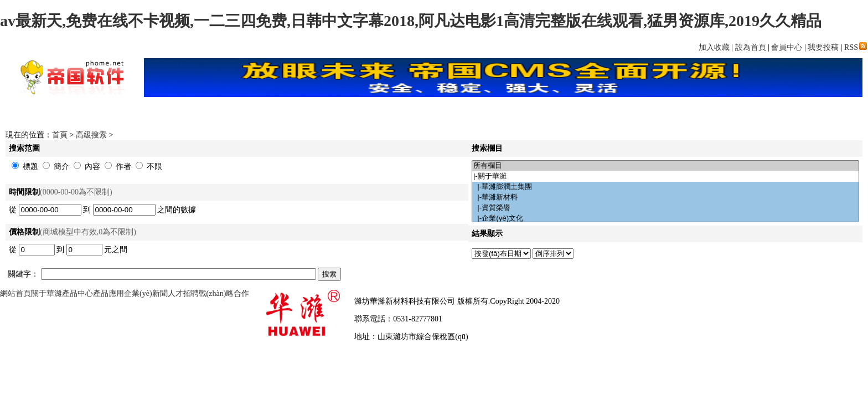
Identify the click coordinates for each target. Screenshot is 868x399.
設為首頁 (751, 47)
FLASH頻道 (492, 113)
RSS (856, 47)
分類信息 (675, 113)
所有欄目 (665, 166)
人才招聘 (183, 293)
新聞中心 (249, 113)
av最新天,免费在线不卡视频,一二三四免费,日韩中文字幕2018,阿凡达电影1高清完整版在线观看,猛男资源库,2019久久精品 (411, 21)
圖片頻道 (553, 113)
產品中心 (77, 293)
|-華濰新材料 (665, 198)
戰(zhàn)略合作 (224, 293)
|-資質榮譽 (665, 208)
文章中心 (614, 113)
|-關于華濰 (665, 177)
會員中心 (787, 47)
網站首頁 (15, 293)
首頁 (188, 113)
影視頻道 (370, 113)
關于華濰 (46, 293)
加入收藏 (714, 47)
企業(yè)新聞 (146, 293)
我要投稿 (823, 47)
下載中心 (309, 113)
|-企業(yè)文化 (665, 219)
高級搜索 (91, 135)
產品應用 (108, 293)
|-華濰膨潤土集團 (665, 187)
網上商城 (431, 113)
